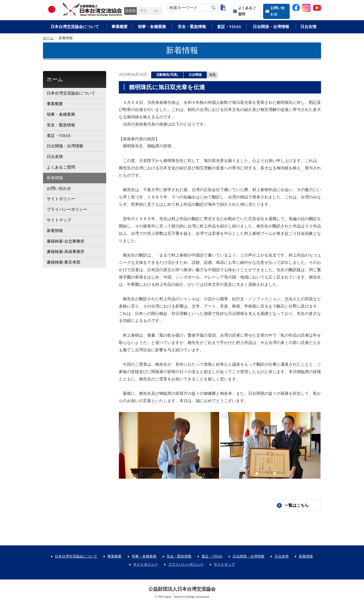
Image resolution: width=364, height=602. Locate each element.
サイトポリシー (61, 199)
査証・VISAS (229, 27)
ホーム (48, 38)
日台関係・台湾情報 (271, 27)
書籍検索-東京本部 (64, 262)
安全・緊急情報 (192, 27)
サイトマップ (59, 220)
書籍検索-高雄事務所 (66, 252)
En (156, 11)
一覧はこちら (297, 505)
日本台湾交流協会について (75, 27)
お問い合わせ (278, 11)
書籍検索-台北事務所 (66, 241)
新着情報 (55, 178)
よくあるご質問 (247, 11)
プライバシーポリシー (67, 209)
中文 (143, 11)
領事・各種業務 (152, 27)
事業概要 (120, 27)
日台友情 (308, 27)
